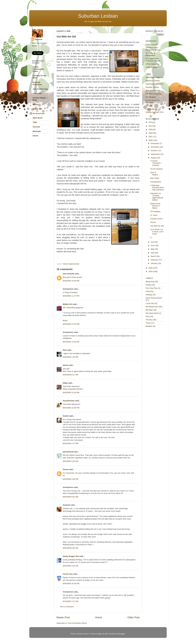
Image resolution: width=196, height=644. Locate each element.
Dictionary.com (152, 44)
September (155, 154)
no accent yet (39, 113)
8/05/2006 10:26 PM (71, 583)
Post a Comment (67, 607)
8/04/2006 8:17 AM (70, 375)
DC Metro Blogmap (153, 94)
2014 (151, 122)
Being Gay (150, 282)
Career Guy (68, 574)
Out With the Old (157, 226)
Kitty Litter (37, 93)
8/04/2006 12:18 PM (71, 393)
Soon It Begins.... (155, 173)
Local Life (150, 303)
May (153, 249)
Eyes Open (155, 178)
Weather (149, 326)
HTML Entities (151, 67)
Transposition (156, 182)
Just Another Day (40, 89)
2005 (151, 268)
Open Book (38, 118)
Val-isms (36, 127)
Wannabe (37, 131)
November (155, 147)
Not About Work (152, 313)
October (154, 150)
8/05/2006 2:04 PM (71, 566)
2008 (151, 133)
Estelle (66, 416)
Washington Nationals (155, 77)
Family (148, 285)
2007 (151, 137)
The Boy (149, 320)
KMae (65, 383)
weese (66, 365)
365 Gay (149, 106)
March (153, 256)
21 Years (154, 215)
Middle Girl (68, 304)
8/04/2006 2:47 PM (71, 443)
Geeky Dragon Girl (71, 556)
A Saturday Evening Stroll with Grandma (157, 188)
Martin (35, 104)
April (153, 253)
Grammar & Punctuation (150, 54)
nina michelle (69, 274)
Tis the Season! (157, 169)
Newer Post (63, 617)
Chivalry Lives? (157, 219)
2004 (151, 271)
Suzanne (67, 505)
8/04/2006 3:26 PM (71, 479)
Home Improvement (71, 264)
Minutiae (149, 310)
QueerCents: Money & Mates (156, 206)
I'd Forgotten (155, 211)
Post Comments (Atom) (77, 623)
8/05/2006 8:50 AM (70, 548)
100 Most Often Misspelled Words (153, 49)
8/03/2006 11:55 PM (71, 324)
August (154, 158)
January (154, 263)
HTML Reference (153, 64)
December (155, 143)
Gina (65, 350)
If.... (152, 237)
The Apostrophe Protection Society (153, 60)
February (155, 260)
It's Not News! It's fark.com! (153, 101)
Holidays (149, 295)
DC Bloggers (151, 97)
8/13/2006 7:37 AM (70, 601)
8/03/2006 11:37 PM (71, 296)
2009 (151, 130)
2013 (151, 126)
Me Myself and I (152, 307)
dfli (106, 634)
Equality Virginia (152, 87)
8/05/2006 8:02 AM (70, 497)
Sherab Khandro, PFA (155, 112)
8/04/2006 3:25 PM (71, 461)
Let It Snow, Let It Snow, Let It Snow (157, 232)
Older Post (133, 617)
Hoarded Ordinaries (37, 83)
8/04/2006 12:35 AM (71, 342)
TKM (35, 122)
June (153, 245)
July (153, 242)
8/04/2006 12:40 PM (71, 408)
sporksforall (68, 452)
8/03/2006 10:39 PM (71, 281)
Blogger (122, 634)
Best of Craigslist (153, 90)
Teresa (66, 469)
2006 (151, 140)
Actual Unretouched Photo (38, 69)
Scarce (153, 222)
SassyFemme (69, 401)
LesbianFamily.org (153, 109)
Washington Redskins (154, 84)
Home (99, 617)
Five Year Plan (152, 288)
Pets (147, 316)
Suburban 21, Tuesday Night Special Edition (157, 197)
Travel (148, 323)
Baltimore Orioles (153, 81)
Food (148, 291)
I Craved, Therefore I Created (156, 163)
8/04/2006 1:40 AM (70, 357)
